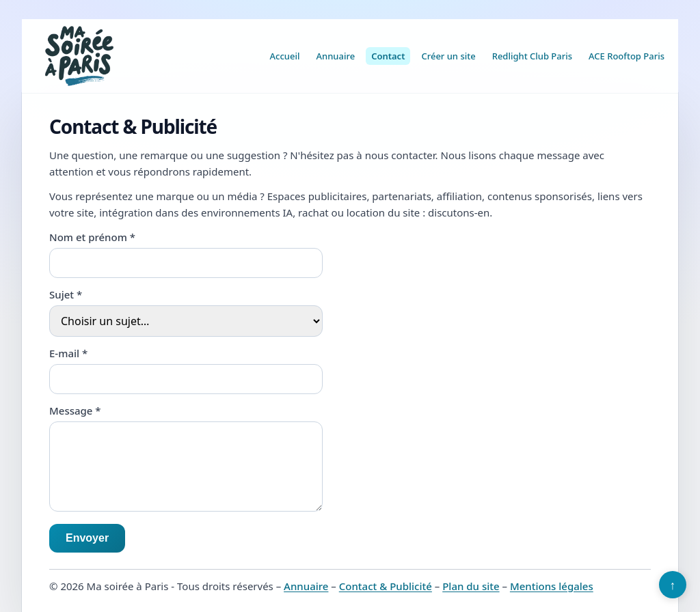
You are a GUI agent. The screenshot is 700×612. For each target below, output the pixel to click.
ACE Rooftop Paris (627, 56)
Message (75, 411)
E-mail (68, 353)
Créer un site (448, 56)
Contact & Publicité (386, 586)
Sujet (66, 294)
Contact (388, 56)
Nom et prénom (92, 237)
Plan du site (471, 586)
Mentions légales (552, 586)
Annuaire (336, 56)
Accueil (285, 56)
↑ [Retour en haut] (673, 585)
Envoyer (87, 538)
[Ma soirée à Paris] (79, 56)
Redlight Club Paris (532, 56)
